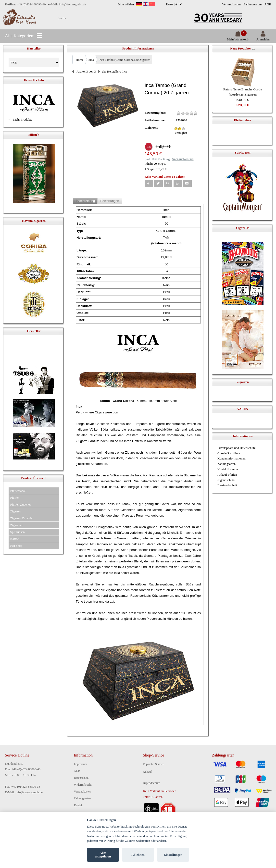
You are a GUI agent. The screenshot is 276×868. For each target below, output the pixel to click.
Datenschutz (81, 778)
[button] (149, 184)
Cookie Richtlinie (229, 453)
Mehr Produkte (23, 119)
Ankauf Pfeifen (227, 475)
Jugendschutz (226, 480)
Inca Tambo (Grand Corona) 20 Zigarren (124, 60)
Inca (91, 60)
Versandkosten (231, 4)
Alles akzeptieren (103, 855)
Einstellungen (173, 855)
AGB (268, 4)
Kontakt (79, 805)
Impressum (81, 764)
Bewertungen (110, 201)
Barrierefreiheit (227, 485)
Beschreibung (85, 201)
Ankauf (147, 772)
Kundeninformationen (232, 458)
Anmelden (263, 37)
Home (80, 60)
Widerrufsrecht (83, 785)
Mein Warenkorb (238, 37)
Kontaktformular (228, 469)
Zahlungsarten (252, 4)
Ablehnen (138, 855)
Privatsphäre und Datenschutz (236, 448)
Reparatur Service (153, 764)
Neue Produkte (240, 48)
